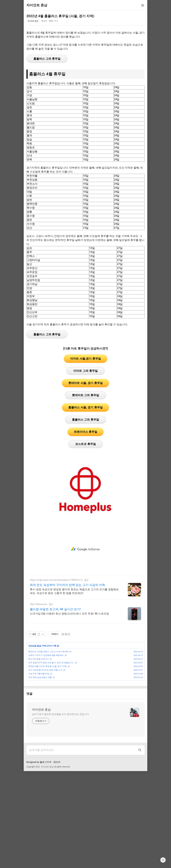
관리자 (57, 809)
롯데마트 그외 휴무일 (85, 442)
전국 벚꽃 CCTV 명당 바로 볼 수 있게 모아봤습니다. (51, 709)
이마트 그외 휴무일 (85, 418)
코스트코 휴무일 (85, 491)
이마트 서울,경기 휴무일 (85, 405)
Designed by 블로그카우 (39, 809)
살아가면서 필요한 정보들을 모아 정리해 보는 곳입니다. (61, 761)
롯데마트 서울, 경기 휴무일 (85, 430)
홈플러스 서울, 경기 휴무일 (85, 454)
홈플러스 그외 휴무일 (47, 106)
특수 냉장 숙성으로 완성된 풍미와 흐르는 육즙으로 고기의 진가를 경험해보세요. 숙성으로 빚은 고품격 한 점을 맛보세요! (74, 638)
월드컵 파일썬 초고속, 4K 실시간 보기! (55, 656)
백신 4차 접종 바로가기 (39, 706)
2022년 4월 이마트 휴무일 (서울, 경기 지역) (47, 713)
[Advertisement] (85, 51)
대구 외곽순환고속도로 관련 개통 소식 (45, 717)
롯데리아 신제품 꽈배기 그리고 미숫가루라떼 (48, 698)
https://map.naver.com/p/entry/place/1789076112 (56, 627)
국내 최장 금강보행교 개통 (40, 724)
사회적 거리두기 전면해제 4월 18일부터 (46, 702)
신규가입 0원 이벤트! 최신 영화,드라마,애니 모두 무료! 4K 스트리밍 (69, 660)
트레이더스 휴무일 (86, 479)
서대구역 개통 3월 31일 (39, 720)
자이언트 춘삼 (33, 21)
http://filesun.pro (39, 651)
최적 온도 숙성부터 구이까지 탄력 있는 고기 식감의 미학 (67, 632)
